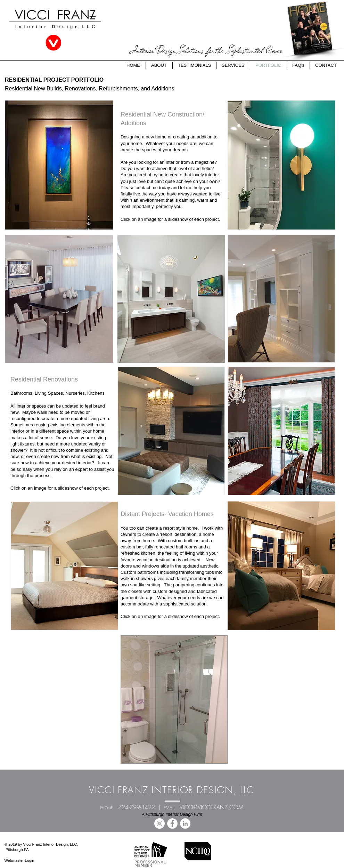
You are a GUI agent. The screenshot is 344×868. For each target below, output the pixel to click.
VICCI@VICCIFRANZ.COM (211, 807)
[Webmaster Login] (19, 861)
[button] (59, 165)
